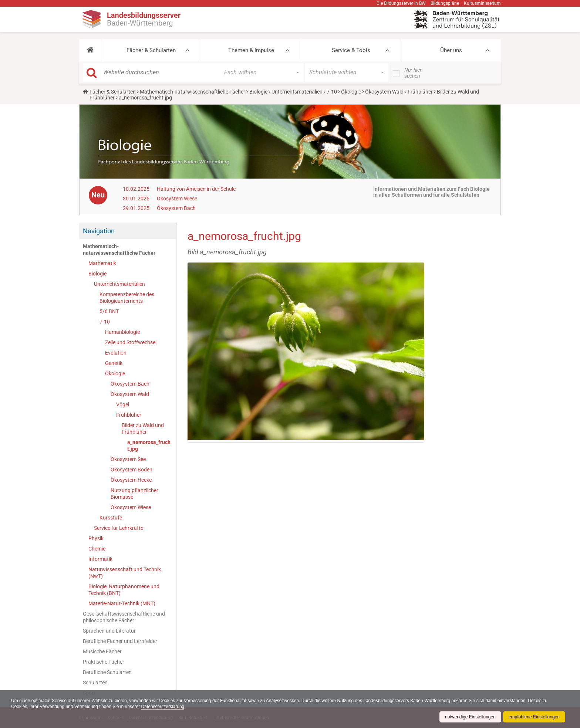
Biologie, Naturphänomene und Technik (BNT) (124, 590)
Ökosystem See (128, 459)
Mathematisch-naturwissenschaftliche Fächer (193, 92)
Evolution (116, 353)
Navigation (99, 231)
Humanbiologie (122, 332)
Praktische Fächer (104, 662)
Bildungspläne (445, 3)
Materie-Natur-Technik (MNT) (122, 603)
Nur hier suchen (413, 73)
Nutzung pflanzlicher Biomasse (134, 494)
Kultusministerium (482, 3)
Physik (96, 538)
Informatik (100, 559)
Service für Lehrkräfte (119, 528)
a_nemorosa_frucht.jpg (149, 446)
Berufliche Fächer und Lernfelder (120, 641)
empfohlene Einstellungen (534, 717)
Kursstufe (111, 518)
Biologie (258, 92)
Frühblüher (420, 92)
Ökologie (351, 92)
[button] (90, 50)
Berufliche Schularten (107, 672)
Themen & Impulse (251, 50)
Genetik (114, 363)
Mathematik (102, 263)
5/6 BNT (109, 311)
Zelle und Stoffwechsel (131, 342)
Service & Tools (351, 50)
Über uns (451, 50)
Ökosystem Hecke (131, 480)
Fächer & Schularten (151, 50)
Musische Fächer (102, 651)
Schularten (95, 683)
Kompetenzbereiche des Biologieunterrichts (127, 298)
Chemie (97, 549)
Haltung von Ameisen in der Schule (196, 189)
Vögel (123, 404)
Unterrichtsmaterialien (297, 92)
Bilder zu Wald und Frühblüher (143, 429)
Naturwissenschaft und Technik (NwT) (125, 573)
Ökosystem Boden (131, 470)
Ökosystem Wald (384, 92)
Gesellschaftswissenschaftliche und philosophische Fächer (124, 617)
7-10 (332, 92)
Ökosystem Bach (176, 208)
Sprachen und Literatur (109, 631)
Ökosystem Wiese (177, 199)
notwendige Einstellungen (470, 717)
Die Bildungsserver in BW (401, 3)
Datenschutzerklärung (163, 707)
